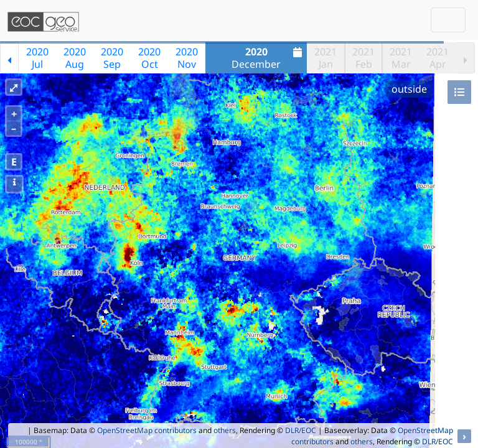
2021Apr (438, 58)
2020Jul (37, 58)
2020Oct (149, 58)
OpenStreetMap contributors (147, 430)
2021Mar (401, 58)
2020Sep (112, 58)
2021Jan (326, 58)
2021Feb (363, 58)
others (225, 430)
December (268, 58)
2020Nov (187, 58)
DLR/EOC (301, 430)
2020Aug (75, 58)
